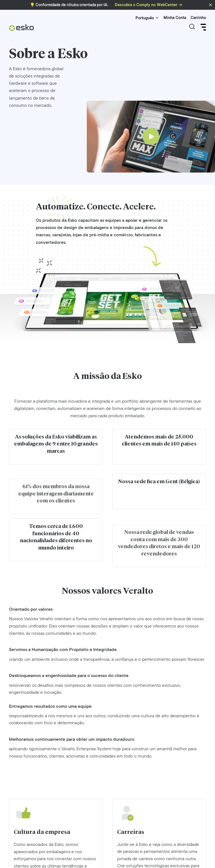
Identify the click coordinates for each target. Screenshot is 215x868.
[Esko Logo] (22, 30)
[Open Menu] (203, 27)
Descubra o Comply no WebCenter (146, 5)
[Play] (151, 136)
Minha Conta (175, 18)
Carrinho (198, 18)
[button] (211, 5)
